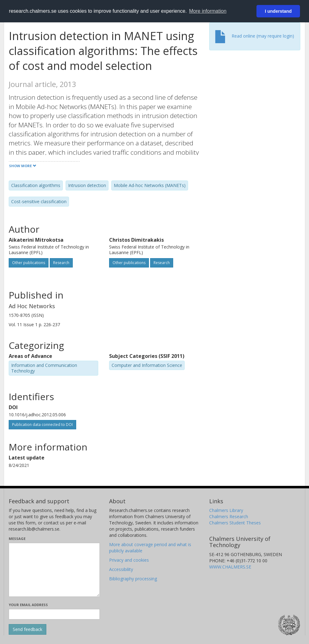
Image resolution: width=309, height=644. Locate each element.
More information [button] (208, 11)
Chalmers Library (226, 510)
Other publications (29, 263)
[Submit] (28, 629)
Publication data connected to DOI (42, 425)
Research (61, 263)
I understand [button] (278, 11)
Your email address (28, 605)
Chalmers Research (229, 516)
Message (17, 539)
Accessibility (121, 569)
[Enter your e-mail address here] (54, 614)
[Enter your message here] (54, 570)
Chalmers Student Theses (235, 523)
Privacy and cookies (129, 560)
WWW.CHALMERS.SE (230, 567)
